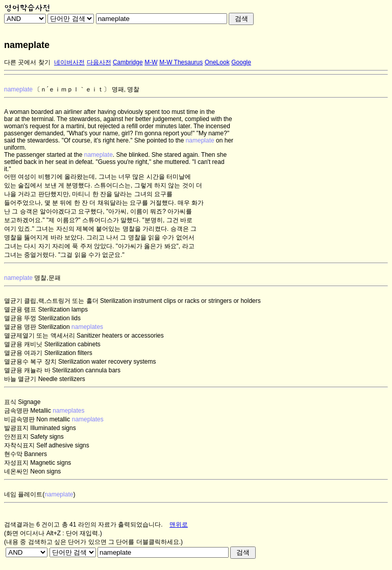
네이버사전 (69, 62)
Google (241, 62)
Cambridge (128, 62)
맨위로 (179, 525)
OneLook (217, 62)
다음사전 (99, 62)
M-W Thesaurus (181, 62)
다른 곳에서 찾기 (27, 62)
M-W (151, 62)
